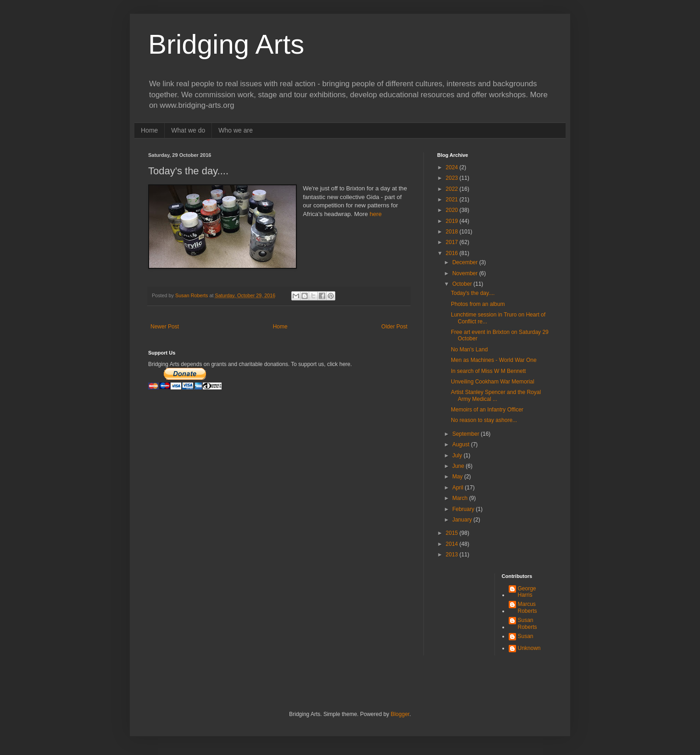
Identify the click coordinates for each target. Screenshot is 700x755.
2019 (453, 221)
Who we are (236, 130)
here (376, 214)
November (466, 273)
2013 (453, 555)
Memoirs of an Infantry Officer (487, 410)
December (466, 262)
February (464, 509)
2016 (453, 253)
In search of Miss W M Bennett (488, 371)
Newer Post (165, 327)
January (463, 520)
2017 (453, 242)
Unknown (529, 648)
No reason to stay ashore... (484, 420)
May (458, 477)
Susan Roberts (528, 623)
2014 (453, 544)
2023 (453, 178)
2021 (453, 200)
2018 (453, 232)
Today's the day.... (473, 293)
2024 (453, 167)
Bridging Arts (226, 44)
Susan (526, 636)
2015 (453, 533)
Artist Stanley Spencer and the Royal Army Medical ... (496, 395)
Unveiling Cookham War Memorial (493, 382)
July (458, 455)
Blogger (400, 714)
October (463, 284)
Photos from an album (478, 304)
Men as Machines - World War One (494, 360)
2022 (453, 189)
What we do (188, 130)
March (461, 498)
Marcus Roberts (528, 607)
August (462, 444)
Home (149, 130)
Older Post (394, 327)
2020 (453, 210)
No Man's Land (469, 350)
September (467, 434)
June (459, 466)
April (458, 488)
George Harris (527, 592)
